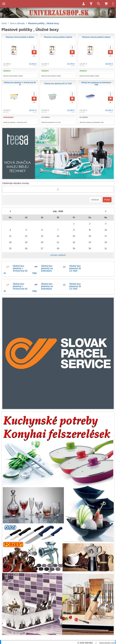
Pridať (107, 200)
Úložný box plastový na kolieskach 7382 (42, 270)
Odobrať (95, 200)
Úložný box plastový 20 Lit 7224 (75, 268)
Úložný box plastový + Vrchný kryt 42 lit (16, 270)
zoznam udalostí (58, 255)
